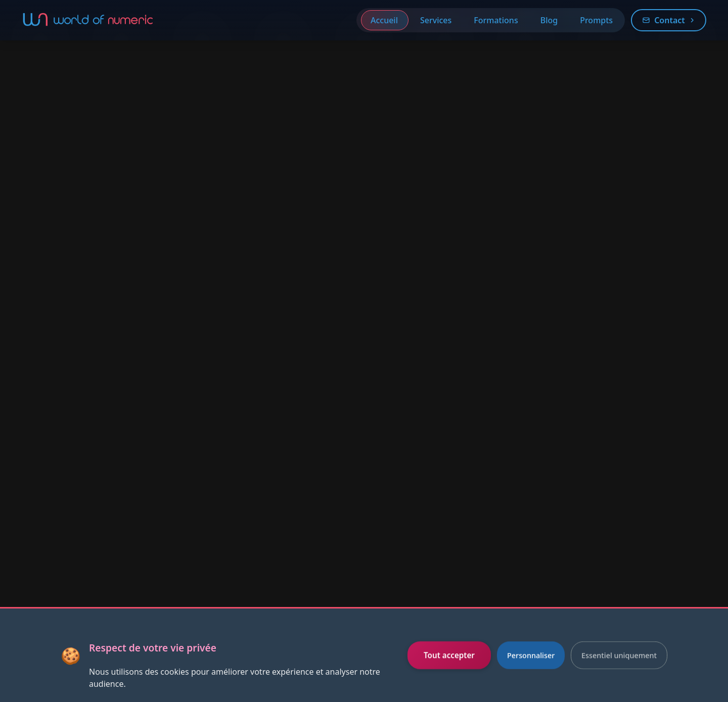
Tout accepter (449, 655)
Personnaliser (531, 655)
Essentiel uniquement (619, 655)
